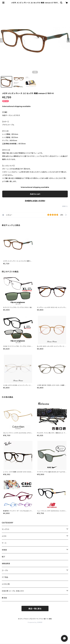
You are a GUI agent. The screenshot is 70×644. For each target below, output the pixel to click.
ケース (4, 543)
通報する (65, 206)
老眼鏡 (4, 550)
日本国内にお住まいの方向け (35, 201)
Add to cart (35, 194)
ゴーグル (5, 570)
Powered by (35, 622)
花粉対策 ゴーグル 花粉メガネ (13, 591)
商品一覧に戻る (35, 609)
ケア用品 (5, 577)
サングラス (6, 529)
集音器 (4, 598)
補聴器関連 (6, 564)
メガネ (4, 536)
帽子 (3, 557)
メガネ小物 (6, 584)
